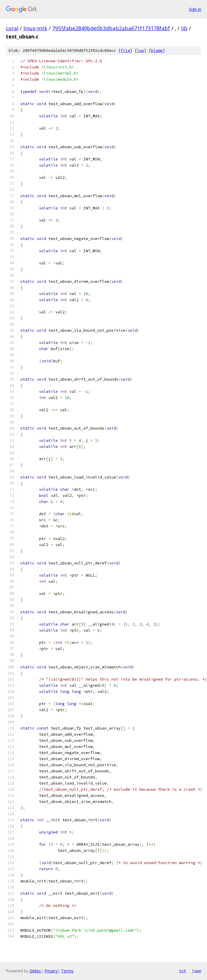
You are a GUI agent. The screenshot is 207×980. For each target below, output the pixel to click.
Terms (67, 971)
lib (184, 28)
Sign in (195, 9)
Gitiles (35, 971)
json (197, 971)
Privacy (51, 971)
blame (157, 51)
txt (183, 971)
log (141, 51)
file (125, 51)
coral (12, 28)
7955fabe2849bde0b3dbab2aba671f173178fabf (111, 28)
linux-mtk (35, 28)
